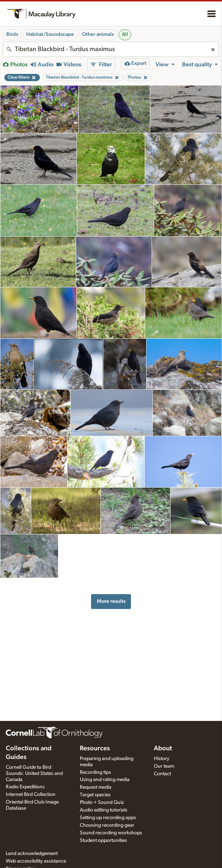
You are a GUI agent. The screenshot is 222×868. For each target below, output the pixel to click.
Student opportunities (103, 840)
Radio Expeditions (25, 787)
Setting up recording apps (108, 818)
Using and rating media (105, 780)
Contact (162, 774)
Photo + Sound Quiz (102, 802)
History (162, 759)
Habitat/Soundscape (50, 34)
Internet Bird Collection (31, 794)
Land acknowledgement (32, 854)
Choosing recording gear (107, 825)
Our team (164, 766)
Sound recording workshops (111, 833)
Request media (96, 787)
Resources (95, 748)
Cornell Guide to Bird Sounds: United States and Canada (34, 773)
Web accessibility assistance (36, 861)
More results (111, 601)
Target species (95, 795)
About (163, 748)
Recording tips (95, 772)
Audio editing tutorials (104, 810)
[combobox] (111, 49)
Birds (12, 34)
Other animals (98, 34)
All (125, 34)
